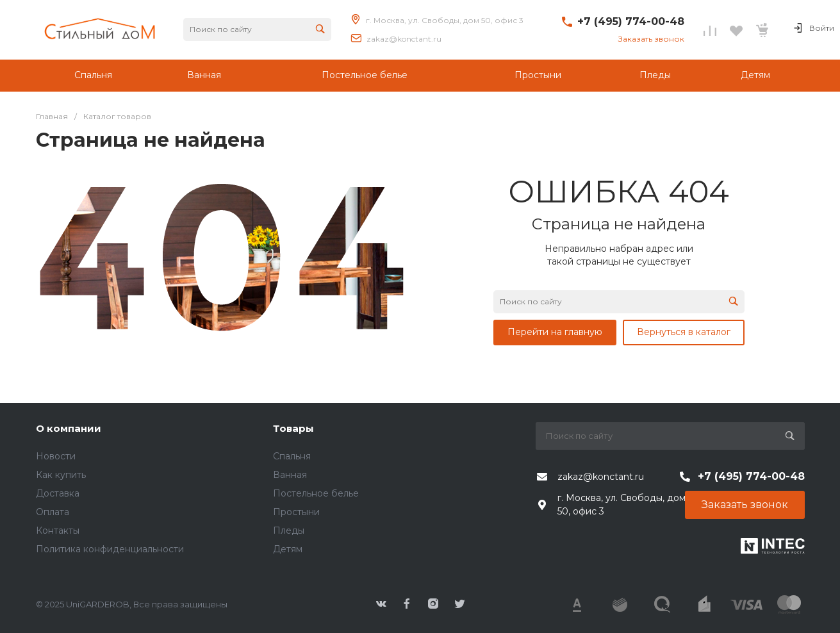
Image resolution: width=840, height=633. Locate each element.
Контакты (58, 530)
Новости (56, 456)
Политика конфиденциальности (110, 549)
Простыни (296, 512)
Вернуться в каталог (684, 332)
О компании (69, 428)
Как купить (61, 475)
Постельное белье (316, 493)
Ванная (290, 475)
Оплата (53, 512)
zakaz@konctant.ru (404, 39)
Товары (293, 428)
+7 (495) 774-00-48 (631, 21)
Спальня (292, 456)
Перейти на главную (555, 332)
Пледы (289, 530)
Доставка (58, 493)
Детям (288, 549)
